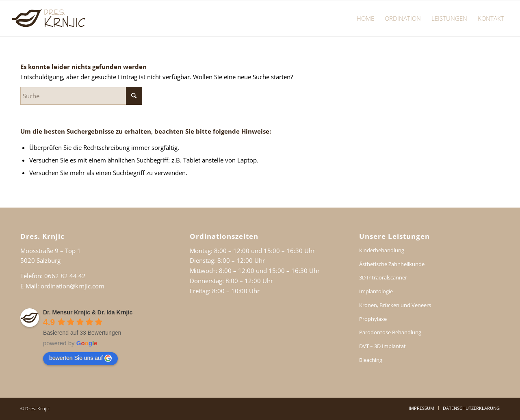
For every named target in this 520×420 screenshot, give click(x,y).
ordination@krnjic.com (73, 286)
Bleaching (371, 360)
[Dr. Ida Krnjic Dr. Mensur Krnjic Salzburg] (50, 18)
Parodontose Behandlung (390, 332)
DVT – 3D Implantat (382, 346)
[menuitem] (365, 18)
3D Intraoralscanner (383, 277)
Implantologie (376, 291)
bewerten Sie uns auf (80, 358)
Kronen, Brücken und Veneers (395, 305)
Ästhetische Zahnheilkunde (392, 264)
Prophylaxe (373, 319)
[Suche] (81, 96)
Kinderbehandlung (382, 250)
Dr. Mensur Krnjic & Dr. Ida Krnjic (88, 312)
